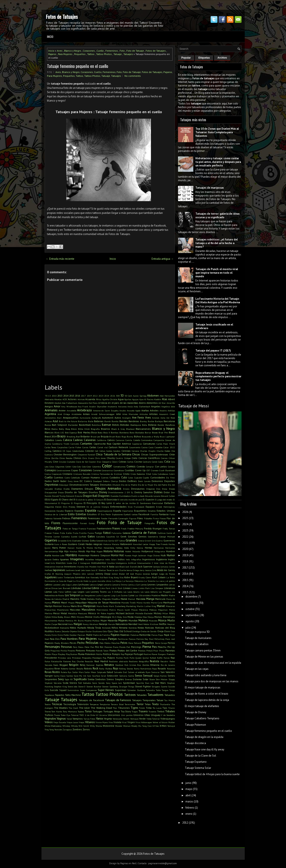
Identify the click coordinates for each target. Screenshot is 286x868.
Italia (112, 567)
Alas (165, 399)
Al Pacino (149, 399)
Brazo (61, 436)
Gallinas (162, 533)
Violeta (117, 722)
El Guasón (148, 499)
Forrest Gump (87, 523)
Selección (113, 676)
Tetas (148, 704)
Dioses (172, 489)
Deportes (170, 481)
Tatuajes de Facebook (91, 700)
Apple (138, 411)
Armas (86, 414)
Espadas (79, 511)
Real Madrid (101, 661)
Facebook (144, 514)
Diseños (93, 492)
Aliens (142, 403)
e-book (141, 496)
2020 (185, 549)
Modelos (138, 617)
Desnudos (106, 485)
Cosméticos (119, 470)
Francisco (91, 529)
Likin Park (105, 588)
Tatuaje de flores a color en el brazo (207, 694)
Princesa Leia (64, 658)
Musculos (153, 621)
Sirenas (128, 679)
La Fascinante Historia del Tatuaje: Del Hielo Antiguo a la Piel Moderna (218, 301)
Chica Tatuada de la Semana (114, 454)
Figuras (133, 518)
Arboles (154, 410)
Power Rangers (159, 654)
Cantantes (86, 444)
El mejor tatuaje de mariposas (203, 687)
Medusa (153, 610)
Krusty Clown (145, 577)
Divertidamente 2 (117, 492)
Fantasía (164, 514)
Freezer (48, 533)
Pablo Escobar (70, 635)
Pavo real (170, 639)
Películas (92, 643)
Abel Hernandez (167, 396)
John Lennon (88, 574)
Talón (158, 690)
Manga (150, 599)
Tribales (170, 711)
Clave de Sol (82, 462)
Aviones (156, 418)
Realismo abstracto (118, 661)
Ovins (54, 635)
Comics (131, 466)
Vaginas (61, 719)
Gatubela (101, 537)
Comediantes (120, 467)
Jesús (160, 570)
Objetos (73, 631)
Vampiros (78, 719)
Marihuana (169, 602)
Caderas (78, 440)
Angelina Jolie (168, 407)
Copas (75, 470)
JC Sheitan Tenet (104, 570)
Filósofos (148, 518)
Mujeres (123, 620)
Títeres (48, 711)
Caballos (49, 440)
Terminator (130, 704)
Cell (97, 451)
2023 (101, 396)
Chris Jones (100, 458)
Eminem (81, 507)
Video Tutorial (153, 719)
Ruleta (64, 672)
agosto (190, 621)
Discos (61, 492)
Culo (124, 477)
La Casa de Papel (64, 581)
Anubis (123, 411)
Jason (88, 570)
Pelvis (124, 643)
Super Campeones (88, 690)
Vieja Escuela (60, 722)
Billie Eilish (84, 429)
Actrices (81, 399)
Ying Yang (49, 729)
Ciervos (164, 458)
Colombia (97, 467)
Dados (48, 481)
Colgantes (60, 467)
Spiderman (129, 683)
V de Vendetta (168, 715)
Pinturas (90, 650)
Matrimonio (102, 610)
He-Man (98, 548)
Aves (60, 51)
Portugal (138, 654)
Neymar (171, 624)
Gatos (91, 536)
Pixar (156, 651)
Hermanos (170, 548)
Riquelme (49, 669)
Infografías (136, 559)
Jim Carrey (169, 570)
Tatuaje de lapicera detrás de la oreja (207, 700)
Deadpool (97, 481)
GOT (117, 541)
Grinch (148, 541)
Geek (123, 536)
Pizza (162, 651)
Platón (48, 654)
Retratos (109, 665)
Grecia (141, 541)
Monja (151, 617)
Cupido (146, 478)
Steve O (82, 687)
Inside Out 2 (73, 563)
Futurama (117, 533)
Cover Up (140, 470)
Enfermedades (118, 507)
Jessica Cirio (151, 570)
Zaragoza (67, 729)
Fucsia (91, 533)
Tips (165, 708)
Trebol (161, 711)
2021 (185, 543)
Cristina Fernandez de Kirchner (107, 474)
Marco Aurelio (143, 603)
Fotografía (150, 523)
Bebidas (125, 425)
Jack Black (120, 567)
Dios (158, 489)
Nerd (140, 624)
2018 (185, 561)
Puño (132, 658)
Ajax (141, 399)
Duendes (115, 496)
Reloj (83, 665)
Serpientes (51, 679)
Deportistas (52, 485)
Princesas (76, 658)
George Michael (167, 537)
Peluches (115, 643)
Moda (131, 617)
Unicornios (114, 715)
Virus (138, 722)
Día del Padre (160, 485)
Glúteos (85, 541)
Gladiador (77, 541)
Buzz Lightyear (167, 437)
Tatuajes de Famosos (118, 700)
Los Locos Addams (149, 592)
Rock (95, 668)
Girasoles (62, 541)
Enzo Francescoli (136, 507)
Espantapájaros (105, 511)
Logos (81, 592)
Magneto (106, 599)
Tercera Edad (117, 704)
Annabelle (71, 411)
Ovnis (60, 635)
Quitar (146, 658)
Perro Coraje (161, 643)
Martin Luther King (146, 606)
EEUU (48, 499)
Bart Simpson (59, 425)
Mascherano (63, 610)
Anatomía (112, 407)
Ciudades (71, 462)
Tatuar (160, 700)
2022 (95, 396)
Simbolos (100, 679)
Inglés (171, 559)
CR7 (148, 470)
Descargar (64, 485)
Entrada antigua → (163, 259)
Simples (119, 679)
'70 (46, 396)
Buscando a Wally (151, 437)
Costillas (129, 470)
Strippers (156, 687)
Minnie (89, 617)
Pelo (102, 643)
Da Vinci (171, 478)
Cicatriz (119, 458)
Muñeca (143, 620)
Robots (88, 668)
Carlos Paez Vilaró (166, 444)
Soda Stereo (70, 683)
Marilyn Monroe (53, 606)
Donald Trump (59, 496)
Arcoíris (163, 411)
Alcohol (58, 403)
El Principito (90, 503)
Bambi (108, 421)
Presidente (51, 658)
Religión (74, 665)
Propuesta (87, 658)
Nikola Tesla (94, 628)
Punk (126, 658)
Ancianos (122, 407)
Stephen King (60, 687)
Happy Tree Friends (158, 544)
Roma (137, 669)
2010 (54, 396)
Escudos (60, 511)
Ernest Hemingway (165, 507)
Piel (128, 647)
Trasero (143, 711)
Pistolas (142, 651)
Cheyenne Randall (86, 455)
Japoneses (59, 570)
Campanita (159, 440)
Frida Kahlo (66, 533)
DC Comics (86, 481)
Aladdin (158, 399)
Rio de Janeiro (168, 665)
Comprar (150, 467)
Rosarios (171, 669)
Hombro (71, 555)
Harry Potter (59, 548)
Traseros (152, 711)
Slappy (172, 679)
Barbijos (159, 421)
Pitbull (149, 651)
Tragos (135, 711)
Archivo (222, 58)
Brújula (105, 436)
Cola (167, 462)
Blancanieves (143, 429)
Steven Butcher (94, 687)
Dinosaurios (138, 489)
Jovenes (146, 574)
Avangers (126, 418)
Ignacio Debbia (52, 559)
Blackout (130, 429)
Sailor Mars (78, 672)
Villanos (90, 722)
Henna (140, 548)
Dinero (126, 489)
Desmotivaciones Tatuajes (84, 485)
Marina (66, 606)
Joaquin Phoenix (72, 574)
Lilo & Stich (117, 588)
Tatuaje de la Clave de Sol (200, 756)
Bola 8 (107, 433)
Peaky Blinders (62, 643)
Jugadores (51, 577)
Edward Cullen (168, 496)
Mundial (133, 620)
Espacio (69, 511)
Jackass (156, 567)
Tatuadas (142, 695)
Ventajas (134, 719)
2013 (60, 396)
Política (107, 654)
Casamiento (135, 447)
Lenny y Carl (134, 585)
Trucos (57, 715)
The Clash (73, 708)
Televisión (83, 704)
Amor (57, 406)
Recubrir (164, 661)
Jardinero (70, 570)
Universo (138, 715)
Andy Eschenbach (142, 407)
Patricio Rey (142, 639)
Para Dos (55, 639)
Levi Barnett (64, 588)
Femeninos (112, 51)
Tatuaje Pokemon (195, 725)
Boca (94, 432)
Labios (48, 584)
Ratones (67, 661)
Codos (161, 462)
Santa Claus (59, 676)
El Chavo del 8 (67, 499)
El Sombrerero (144, 503)
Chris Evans (88, 458)
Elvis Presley (69, 507)
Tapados (60, 695)
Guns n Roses (61, 544)
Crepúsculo (57, 474)
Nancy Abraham (90, 624)
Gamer (57, 537)
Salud (110, 672)
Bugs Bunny (127, 437)
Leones (151, 584)
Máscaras (170, 606)
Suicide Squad (58, 690)
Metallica (73, 613)
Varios (100, 719)
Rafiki (160, 658)
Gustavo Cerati (76, 544)
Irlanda (81, 567)
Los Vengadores (88, 595)
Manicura (160, 599)
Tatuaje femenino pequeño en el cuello (78, 66)
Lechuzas (84, 584)
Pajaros (52, 54)
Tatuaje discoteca (195, 743)
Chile (172, 454)
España (117, 511)
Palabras (125, 635)
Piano (116, 647)
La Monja (117, 581)
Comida (141, 466)
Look (88, 592)
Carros (85, 447)
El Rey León (105, 503)
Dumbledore (125, 496)
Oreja (160, 631)
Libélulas (76, 588)
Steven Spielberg (110, 687)
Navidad (133, 624)
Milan (165, 613)
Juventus (80, 577)
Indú (128, 559)
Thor (115, 708)
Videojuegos (168, 719)
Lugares (106, 595)
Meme (172, 610)
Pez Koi (99, 647)
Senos (139, 676)
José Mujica (136, 574)
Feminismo (94, 518)
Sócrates (58, 683)
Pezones (108, 647)
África (99, 399)
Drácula (79, 496)
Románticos (146, 669)
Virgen (131, 722)
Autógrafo (96, 418)
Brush (112, 437)
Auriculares (85, 418)
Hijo (66, 551)
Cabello (59, 440)
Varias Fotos (90, 719)
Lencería (108, 585)
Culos (131, 478)
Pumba (119, 658)
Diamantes (77, 489)
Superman (121, 690)
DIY (128, 492)
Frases (116, 528)
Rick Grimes (130, 665)
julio (188, 628)
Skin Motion (162, 679)
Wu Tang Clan (145, 726)
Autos (118, 418)
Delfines (132, 481)
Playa (54, 654)
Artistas (153, 414)
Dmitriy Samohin (144, 492)
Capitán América (122, 444)
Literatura (169, 588)
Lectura (93, 585)
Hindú (82, 551)
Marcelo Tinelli (128, 603)
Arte (119, 414)
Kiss (122, 577)
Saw (89, 676)
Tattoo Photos (104, 54)
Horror (115, 555)
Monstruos (169, 617)
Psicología (97, 658)
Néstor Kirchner (151, 624)
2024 (107, 396)
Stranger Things (127, 687)
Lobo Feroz (58, 592)
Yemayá (171, 726)
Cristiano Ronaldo (82, 474)
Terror (140, 704)
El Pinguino (64, 503)
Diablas (58, 489)
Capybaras (137, 444)
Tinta (149, 708)
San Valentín (168, 672)
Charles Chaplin (148, 451)
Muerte (88, 621)
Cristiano (67, 474)
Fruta (76, 533)
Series (171, 676)
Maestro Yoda (78, 599)
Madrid (66, 599)
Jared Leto (80, 570)
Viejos (82, 722)
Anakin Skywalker (98, 407)
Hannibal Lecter (141, 544)
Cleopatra (107, 462)
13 (50, 396)
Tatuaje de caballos (197, 644)
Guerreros (169, 540)
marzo (189, 801)
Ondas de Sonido (149, 631)
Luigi (113, 595)
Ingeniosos (149, 559)
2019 (89, 396)
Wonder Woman (123, 726)
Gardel (74, 537)
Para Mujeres (65, 54)
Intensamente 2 (145, 563)
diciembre (191, 597)
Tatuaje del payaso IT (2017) (213, 351)
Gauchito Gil (113, 537)
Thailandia (165, 704)
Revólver (119, 665)
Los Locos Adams (131, 592)
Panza (154, 635)
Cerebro (117, 451)
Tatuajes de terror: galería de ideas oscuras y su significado (218, 216)
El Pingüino (77, 503)
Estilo (71, 514)
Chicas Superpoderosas (155, 454)
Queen (139, 658)
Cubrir (172, 474)
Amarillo (171, 403)
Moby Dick (122, 617)
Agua (121, 399)
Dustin (134, 496)
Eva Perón (106, 514)
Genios (142, 536)
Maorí (64, 602)
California (102, 440)
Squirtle (140, 683)
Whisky (75, 726)
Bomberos (124, 433)
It (107, 567)
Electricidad (158, 503)
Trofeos (49, 715)
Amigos (49, 406)
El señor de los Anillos (124, 503)
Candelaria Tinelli (61, 444)
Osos (167, 631)
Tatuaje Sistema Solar (198, 768)
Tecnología (70, 704)
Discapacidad (51, 492)
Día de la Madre (129, 485)
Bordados (140, 433)
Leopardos (162, 584)
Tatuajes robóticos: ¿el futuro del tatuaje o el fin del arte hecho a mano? (217, 243)
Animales (51, 410)
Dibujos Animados (108, 488)
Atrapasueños (71, 418)
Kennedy (95, 577)
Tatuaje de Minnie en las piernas (204, 657)
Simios (110, 679)
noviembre (192, 603)
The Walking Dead (101, 708)
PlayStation (72, 654)
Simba (91, 679)
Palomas (135, 635)
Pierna (147, 647)
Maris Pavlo (102, 606)
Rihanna (155, 665)
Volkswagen (146, 722)
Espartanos (128, 511)
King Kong (114, 577)
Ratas (47, 661)
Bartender (73, 425)
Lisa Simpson (157, 588)
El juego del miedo (164, 500)
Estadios (152, 511)
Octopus (81, 631)
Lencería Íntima (120, 585)
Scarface (96, 676)
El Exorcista (111, 499)
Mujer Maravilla (109, 620)
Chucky (111, 458)
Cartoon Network (118, 447)
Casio (151, 447)
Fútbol (107, 533)
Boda (100, 433)
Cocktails (147, 462)
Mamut (131, 599)
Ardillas (171, 411)
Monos (158, 617)
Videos (49, 722)
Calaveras (90, 440)
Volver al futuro (160, 722)
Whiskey (66, 726)
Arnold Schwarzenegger (103, 414)
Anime (62, 410)
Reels (56, 665)
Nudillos (49, 631)
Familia (154, 514)
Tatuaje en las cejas (197, 669)
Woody (134, 726)
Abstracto (49, 399)
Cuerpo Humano (91, 477)
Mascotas (75, 610)
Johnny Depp (103, 574)
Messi (56, 613)
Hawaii (71, 548)
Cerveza (135, 451)
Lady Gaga (66, 585)
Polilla (99, 654)
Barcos (48, 425)
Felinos (66, 518)
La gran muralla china (100, 581)
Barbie (151, 421)
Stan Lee (149, 683)
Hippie (99, 551)
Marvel (161, 606)
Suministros (73, 690)
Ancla (130, 407)
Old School (125, 631)
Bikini (74, 429)
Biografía (95, 429)
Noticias (150, 628)
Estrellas (81, 514)
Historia (108, 551)
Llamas (48, 592)
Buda (118, 437)
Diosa (165, 489)
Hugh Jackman (139, 555)
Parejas (113, 639)
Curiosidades (158, 477)
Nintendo (106, 628)
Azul (55, 421)
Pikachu (162, 647)
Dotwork (70, 496)
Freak (124, 529)
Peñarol (137, 643)
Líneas (134, 588)
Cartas (93, 447)
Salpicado (102, 672)
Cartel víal (103, 447)
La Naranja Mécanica (133, 581)
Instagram (85, 563)
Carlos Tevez (51, 447)
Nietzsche (64, 628)
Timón (142, 708)
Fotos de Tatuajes (62, 16)
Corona (97, 470)
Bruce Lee (95, 437)
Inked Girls (50, 563)
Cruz (149, 474)
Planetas (170, 650)
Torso (88, 711)
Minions (80, 617)
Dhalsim (116, 485)
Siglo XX (69, 679)
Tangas (165, 690)
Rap (173, 658)
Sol (80, 683)
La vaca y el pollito (165, 581)
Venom (126, 719)
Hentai (149, 548)
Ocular (89, 631)
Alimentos (152, 403)
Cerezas (126, 451)
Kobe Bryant (131, 577)
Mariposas (90, 606)
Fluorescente (70, 523)
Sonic (95, 683)
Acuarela (90, 399)
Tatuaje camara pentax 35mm (203, 650)
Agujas (135, 399)
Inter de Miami (167, 563)
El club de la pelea (84, 500)
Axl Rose (171, 418)
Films (140, 518)
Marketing (131, 606)
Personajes (52, 647)
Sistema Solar (140, 679)
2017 (83, 396)
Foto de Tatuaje (135, 51)
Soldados (87, 683)
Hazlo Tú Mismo (84, 548)
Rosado (162, 668)
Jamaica (164, 567)
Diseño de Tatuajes (76, 492)
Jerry (142, 570)
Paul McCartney (157, 639)
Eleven (58, 507)
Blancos (49, 432)
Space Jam (117, 683)
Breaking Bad (73, 437)
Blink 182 (59, 433)
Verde (142, 719)
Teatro (48, 704)
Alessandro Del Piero (88, 403)
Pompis (116, 654)
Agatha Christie (110, 399)
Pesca (81, 647)
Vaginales (50, 719)
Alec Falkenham (70, 403)
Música (162, 620)
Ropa (155, 669)
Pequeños (80, 54)
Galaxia (127, 533)
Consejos (50, 470)
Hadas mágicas (94, 544)
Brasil (172, 432)
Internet (60, 567)
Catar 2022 (169, 447)
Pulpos (111, 658)
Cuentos (59, 477)
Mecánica (143, 610)
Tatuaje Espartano (196, 762)
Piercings (136, 647)
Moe (145, 617)
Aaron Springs (140, 396)
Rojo (116, 668)
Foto (122, 51)
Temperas (94, 704)
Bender (161, 425)
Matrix (113, 610)
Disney (103, 492)
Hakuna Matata (111, 544)
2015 (72, 396)
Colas (52, 467)
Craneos (155, 470)
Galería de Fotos (144, 533)
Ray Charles (78, 661)
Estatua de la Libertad (56, 514)
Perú (75, 647)
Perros (171, 643)
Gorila (111, 541)
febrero (190, 808)
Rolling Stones (126, 669)
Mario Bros (77, 606)
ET (99, 514)
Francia (82, 529)
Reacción (89, 661)
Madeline (156, 595)
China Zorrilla (52, 458)
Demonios (157, 481)
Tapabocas (49, 695)
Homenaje (84, 555)
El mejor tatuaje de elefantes (202, 706)
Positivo (147, 654)
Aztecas (48, 421)
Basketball (85, 425)
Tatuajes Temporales (144, 700)
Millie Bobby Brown (61, 617)
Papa (161, 635)
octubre (190, 609)
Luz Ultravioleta (143, 595)
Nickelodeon (52, 628)
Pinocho (71, 651)
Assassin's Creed (167, 414)
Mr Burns (79, 621)
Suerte (164, 687)
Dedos (123, 481)
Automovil (108, 418)
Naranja (103, 624)
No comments (133, 76)
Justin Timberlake (66, 577)
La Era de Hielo (81, 581)
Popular (186, 58)
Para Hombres (69, 639)
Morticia (69, 621)
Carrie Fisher (75, 447)
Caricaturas (149, 444)
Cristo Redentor (138, 474)
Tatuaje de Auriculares (198, 638)
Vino (111, 722)
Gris (154, 541)
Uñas (147, 715)
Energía (105, 507)
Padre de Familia (102, 635)
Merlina (48, 613)
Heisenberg (109, 548)
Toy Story (126, 711)
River (57, 668)
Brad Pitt (163, 433)
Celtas (102, 451)
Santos (70, 676)
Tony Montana (70, 711)
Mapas (71, 603)
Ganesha (66, 537)
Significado (80, 679)
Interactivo (50, 567)
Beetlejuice (136, 425)
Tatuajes (128, 54)
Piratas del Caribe (127, 650)
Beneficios (170, 425)
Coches (130, 462)
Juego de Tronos (167, 574)
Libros (96, 588)
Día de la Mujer (146, 485)
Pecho (81, 643)
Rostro (56, 672)
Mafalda (91, 599)
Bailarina (83, 421)
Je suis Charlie (119, 570)
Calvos (111, 440)
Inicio (50, 37)
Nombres (133, 628)
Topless (81, 711)
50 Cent (128, 396)
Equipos (150, 507)
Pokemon (90, 654)
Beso (48, 429)
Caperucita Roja (102, 444)
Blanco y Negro (73, 51)
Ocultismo (97, 631)
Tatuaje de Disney (196, 712)
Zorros (86, 729)
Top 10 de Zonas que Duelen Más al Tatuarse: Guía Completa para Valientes (217, 132)
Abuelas (58, 399)
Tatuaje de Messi (193, 406)
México (92, 613)
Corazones (89, 51)
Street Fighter (143, 686)
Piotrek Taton (102, 651)
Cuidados (115, 477)
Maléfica (116, 599)
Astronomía (50, 418)
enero (189, 814)
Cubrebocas (163, 474)
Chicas (136, 454)
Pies (154, 647)
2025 (185, 518)
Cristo (126, 474)
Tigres (134, 708)
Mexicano (82, 613)
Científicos (154, 458)
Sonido (101, 683)
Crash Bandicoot (167, 470)
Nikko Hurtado (78, 628)
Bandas (124, 421)
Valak (69, 719)
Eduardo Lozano (153, 496)
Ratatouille (57, 661)
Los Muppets (165, 592)
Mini (73, 617)
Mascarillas (50, 610)
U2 (97, 715)
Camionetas (147, 440)
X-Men (163, 726)
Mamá (124, 599)
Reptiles (100, 665)
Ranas (167, 658)
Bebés (116, 425)
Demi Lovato (144, 481)
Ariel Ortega (64, 414)
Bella (145, 425)
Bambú (115, 421)
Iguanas (65, 559)
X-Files (156, 726)
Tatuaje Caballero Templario (202, 718)
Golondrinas (102, 541)
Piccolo (122, 647)
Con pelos (161, 466)
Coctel (155, 462)
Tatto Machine (73, 695)
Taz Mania (169, 700)
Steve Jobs (72, 687)
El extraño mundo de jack (130, 500)
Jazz (93, 570)
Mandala (141, 599)
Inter (156, 563)
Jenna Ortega (133, 570)
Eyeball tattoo (131, 514)
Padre (89, 635)
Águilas (128, 399)
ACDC (65, 399)
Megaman (163, 610)
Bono (132, 433)
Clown (115, 462)
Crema (48, 474)
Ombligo (136, 631)
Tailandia (150, 690)
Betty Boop (64, 429)
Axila (163, 418)
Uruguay (156, 715)
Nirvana (123, 628)
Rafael (153, 658)
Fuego (98, 533)
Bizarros (106, 429)
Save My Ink (80, 676)
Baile (91, 421)
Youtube (58, 729)
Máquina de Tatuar (98, 602)
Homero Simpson (100, 555)
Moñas (61, 621)
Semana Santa (127, 676)
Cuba (155, 474)
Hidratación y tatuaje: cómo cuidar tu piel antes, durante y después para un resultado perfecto (218, 162)
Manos (56, 602)
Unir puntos (127, 715)
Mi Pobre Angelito (106, 613)
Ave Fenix (138, 418)
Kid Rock (104, 577)
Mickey (158, 613)
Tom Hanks (57, 711)
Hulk (163, 555)
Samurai (155, 672)
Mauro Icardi (124, 610)
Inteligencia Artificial (126, 563)
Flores (56, 523)
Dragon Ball (90, 496)
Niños (115, 628)
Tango (172, 690)
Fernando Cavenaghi (118, 518)
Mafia (98, 599)
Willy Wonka (96, 726)
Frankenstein (104, 528)
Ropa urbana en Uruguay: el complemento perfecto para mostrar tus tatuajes (218, 376)
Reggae (64, 665)
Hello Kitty (130, 548)
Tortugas (97, 711)
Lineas (127, 588)
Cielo (135, 458)
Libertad (87, 588)
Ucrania (103, 715)
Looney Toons (99, 592)
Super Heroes (106, 690)
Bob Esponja (71, 433)
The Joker (84, 708)
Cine (55, 462)
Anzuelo (131, 411)
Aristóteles (77, 414)
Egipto (55, 499)
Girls (69, 541)
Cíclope (127, 458)
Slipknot (49, 683)
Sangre (49, 676)
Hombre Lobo (58, 555)
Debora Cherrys (110, 481)
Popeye (129, 654)
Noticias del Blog (165, 628)
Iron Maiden (90, 567)
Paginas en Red (128, 863)
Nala (70, 624)
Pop (122, 654)
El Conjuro (99, 500)
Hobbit (128, 551)
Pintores (80, 650)
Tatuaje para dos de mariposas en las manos (212, 681)
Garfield (82, 537)
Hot (122, 555)
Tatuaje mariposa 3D (197, 632)
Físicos (163, 518)
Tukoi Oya (66, 715)
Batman (106, 425)
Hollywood (147, 551)
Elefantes (170, 503)
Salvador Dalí (121, 672)
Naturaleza (122, 624)
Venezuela (117, 719)
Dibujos (89, 489)
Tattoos (130, 695)
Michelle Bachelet (144, 613)
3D (122, 396)
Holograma (160, 551)
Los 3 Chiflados (115, 592)
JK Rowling (58, 574)
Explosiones (117, 514)
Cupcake (138, 478)
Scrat (104, 676)
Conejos (171, 467)
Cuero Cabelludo (72, 478)
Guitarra (49, 544)
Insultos (111, 563)
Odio (105, 631)
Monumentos (51, 621)
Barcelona (169, 421)
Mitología (106, 617)
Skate (152, 679)
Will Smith (84, 726)
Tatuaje (118, 54)
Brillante (85, 436)
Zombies (77, 729)
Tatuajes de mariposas (210, 188)
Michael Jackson (125, 613)
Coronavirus (107, 470)
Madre (164, 595)
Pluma (81, 654)
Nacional (63, 624)
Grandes (131, 540)
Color (107, 466)
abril (188, 795)
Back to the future (68, 421)
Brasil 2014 (51, 436)
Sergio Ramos (160, 676)
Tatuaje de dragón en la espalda (204, 737)
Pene (131, 643)
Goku (93, 540)
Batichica (96, 425)
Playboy (61, 654)
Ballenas (99, 421)
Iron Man (102, 567)
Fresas (56, 533)
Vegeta (108, 719)
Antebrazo (84, 410)
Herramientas (51, 551)
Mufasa (96, 621)
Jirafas (48, 574)
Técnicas (57, 704)
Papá (166, 635)
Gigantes (51, 540)
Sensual (148, 676)
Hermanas (159, 548)
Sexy (61, 679)
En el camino (93, 507)
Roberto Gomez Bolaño (72, 669)
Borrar (148, 433)
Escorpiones (50, 511)
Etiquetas (204, 58)
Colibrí (68, 467)
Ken (88, 577)
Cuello (100, 51)
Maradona (115, 602)
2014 (66, 396)
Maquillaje (81, 602)
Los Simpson (73, 595)
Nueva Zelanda (62, 631)
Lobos (68, 592)
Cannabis (75, 444)
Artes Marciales (130, 414)
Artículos (144, 414)
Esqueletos (140, 511)
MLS (114, 617)
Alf (99, 403)
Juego (154, 574)
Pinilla (64, 651)
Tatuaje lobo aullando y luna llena (206, 675)
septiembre (192, 615)
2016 (77, 396)
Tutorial (75, 715)
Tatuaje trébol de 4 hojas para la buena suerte (212, 774)
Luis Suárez (122, 595)
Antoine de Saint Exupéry (106, 411)
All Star (162, 403)
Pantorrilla (145, 635)
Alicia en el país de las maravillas (120, 403)
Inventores (70, 567)
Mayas (134, 610)
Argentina (50, 414)
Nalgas (78, 624)
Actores (72, 399)
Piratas (113, 650)
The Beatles (61, 708)
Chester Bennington (65, 454)
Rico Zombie (143, 665)
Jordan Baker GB (120, 574)
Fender (104, 518)
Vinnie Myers (102, 722)
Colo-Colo (77, 467)
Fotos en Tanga (70, 529)
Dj (132, 492)
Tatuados (170, 695)
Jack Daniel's (131, 567)
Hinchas (73, 551)
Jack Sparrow (145, 567)
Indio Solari (111, 559)
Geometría (153, 537)
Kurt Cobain (159, 577)
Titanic (172, 708)
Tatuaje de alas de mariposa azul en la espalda (213, 663)
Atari (59, 418)
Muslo (171, 620)
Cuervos (105, 478)
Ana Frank (83, 407)
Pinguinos (55, 651)
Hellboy (119, 548)
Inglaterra (161, 559)
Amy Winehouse (69, 407)
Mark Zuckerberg (117, 606)
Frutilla (83, 533)
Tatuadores (155, 695)
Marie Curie (157, 603)
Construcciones (63, 470)
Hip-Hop (91, 551)
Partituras (123, 639)
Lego (100, 584)
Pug (104, 658)
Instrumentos (99, 563)
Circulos (62, 462)
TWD (82, 715)
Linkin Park (144, 588)
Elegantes (49, 507)
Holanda (136, 551)
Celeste (89, 451)
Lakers (75, 585)
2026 (113, 396)
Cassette (158, 447)
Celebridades (78, 451)
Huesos (128, 555)
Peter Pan (89, 647)
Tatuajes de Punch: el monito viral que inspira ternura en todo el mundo (217, 273)
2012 (185, 823)
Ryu (70, 672)
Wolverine (109, 726)
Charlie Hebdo (163, 451)
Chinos (77, 458)
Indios (121, 559)
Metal (64, 613)
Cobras (122, 462)
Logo (75, 592)
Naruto (112, 624)
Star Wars (160, 683)
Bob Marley (84, 432)
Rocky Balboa (106, 669)
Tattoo (91, 54)
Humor (171, 555)
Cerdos (109, 451)
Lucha (99, 595)
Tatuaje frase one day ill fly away (204, 749)
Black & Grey (118, 429)
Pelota (107, 643)
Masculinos (88, 610)
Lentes (144, 585)
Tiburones (124, 708)
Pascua (132, 639)
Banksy (143, 421)
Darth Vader (60, 481)
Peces (73, 643)
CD (64, 451)
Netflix (163, 624)
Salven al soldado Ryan (139, 672)
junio (188, 783)
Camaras (120, 440)
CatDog (48, 451)
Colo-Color (87, 467)
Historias (119, 551)
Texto (155, 704)
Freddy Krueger (153, 528)
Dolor (167, 492)
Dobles (158, 492)
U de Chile (90, 715)
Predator (171, 654)
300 (118, 396)
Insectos (61, 563)
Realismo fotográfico (139, 661)
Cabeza (68, 440)
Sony (108, 683)
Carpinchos (62, 447)
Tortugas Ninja (112, 711)
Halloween (126, 544)
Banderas (134, 421)
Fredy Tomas (169, 529)
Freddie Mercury (135, 529)
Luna (131, 595)
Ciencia (143, 458)
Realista (155, 661)
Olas (116, 631)
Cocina (138, 462)
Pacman (81, 635)
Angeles (156, 406)
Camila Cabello (133, 440)
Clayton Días (95, 462)
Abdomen (153, 396)
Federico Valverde (53, 518)
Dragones (104, 496)
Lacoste (56, 585)
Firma (156, 518)
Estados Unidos (166, 511)
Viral (124, 722)
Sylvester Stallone (136, 690)
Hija (61, 551)
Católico (57, 451)
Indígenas (100, 559)
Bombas (115, 433)
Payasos (49, 643)
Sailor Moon (90, 672)
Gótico (122, 541)
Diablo (67, 489)
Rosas (48, 672)
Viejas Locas (72, 722)
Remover (90, 665)
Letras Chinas (51, 588)
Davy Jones (73, 481)
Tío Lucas (157, 708)
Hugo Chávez (154, 555)
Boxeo (155, 433)
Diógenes (151, 489)
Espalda (90, 510)
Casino (144, 447)
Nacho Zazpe (51, 624)
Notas (141, 628)
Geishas (132, 536)
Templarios (105, 704)
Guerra (159, 541)
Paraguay (103, 639)
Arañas (145, 410)
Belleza (152, 425)
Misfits (97, 617)
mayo (189, 789)
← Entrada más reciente (60, 259)
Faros (172, 514)
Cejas (69, 451)
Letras (172, 585)
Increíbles (90, 559)
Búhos (138, 436)
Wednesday (56, 726)
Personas (66, 647)
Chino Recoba (66, 458)
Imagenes (77, 559)
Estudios (92, 514)
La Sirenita (150, 581)
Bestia (55, 429)
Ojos (110, 631)
